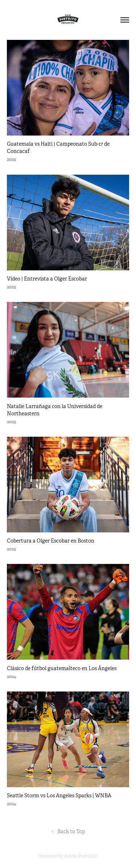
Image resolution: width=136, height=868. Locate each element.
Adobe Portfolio (81, 856)
